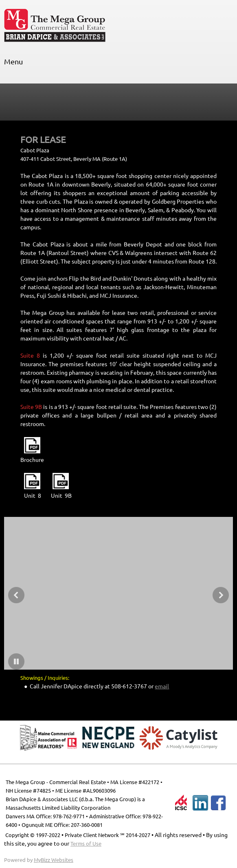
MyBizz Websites (54, 860)
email (162, 686)
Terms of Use (86, 844)
